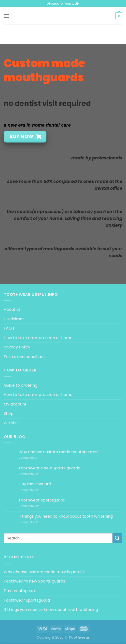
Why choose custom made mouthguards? (59, 452)
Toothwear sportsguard (42, 500)
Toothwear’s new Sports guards (49, 468)
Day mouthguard (35, 484)
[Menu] (7, 16)
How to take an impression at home (38, 338)
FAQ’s (9, 328)
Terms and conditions (25, 357)
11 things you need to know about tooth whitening (66, 516)
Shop (9, 413)
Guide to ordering (21, 385)
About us (12, 309)
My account (15, 404)
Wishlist (11, 423)
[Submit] (117, 538)
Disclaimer (14, 319)
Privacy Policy (17, 347)
